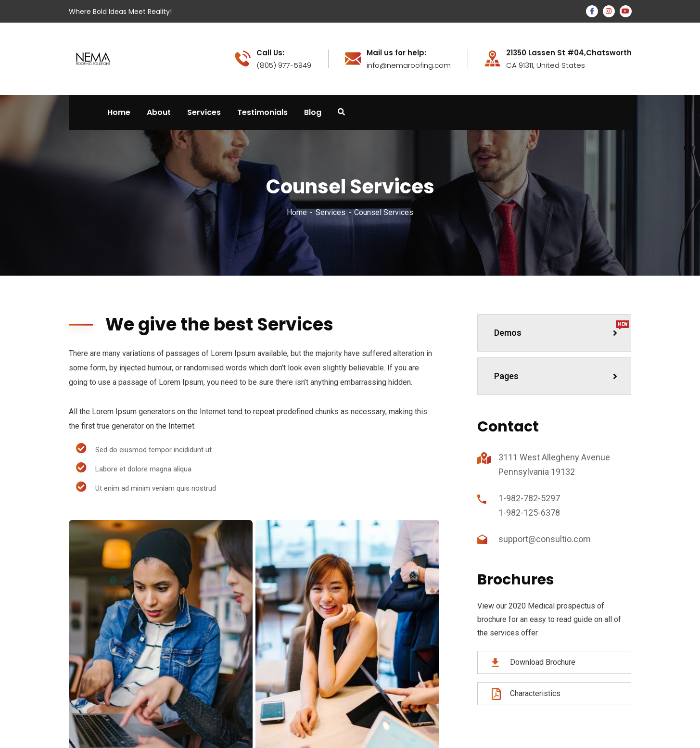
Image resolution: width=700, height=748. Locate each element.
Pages (556, 376)
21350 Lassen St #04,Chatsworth (569, 53)
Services (331, 212)
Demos (562, 329)
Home (297, 212)
